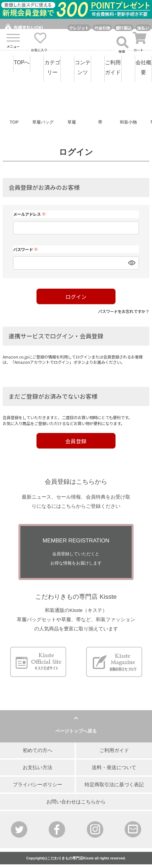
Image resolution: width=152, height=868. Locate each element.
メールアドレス (29, 214)
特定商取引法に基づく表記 (114, 785)
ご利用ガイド (113, 67)
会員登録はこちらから (76, 482)
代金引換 (102, 28)
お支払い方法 (38, 767)
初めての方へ (38, 750)
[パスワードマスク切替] (131, 263)
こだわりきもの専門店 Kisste (76, 597)
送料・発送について (114, 767)
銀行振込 (124, 28)
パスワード (25, 249)
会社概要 (143, 67)
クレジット (79, 28)
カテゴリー (52, 67)
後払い (143, 28)
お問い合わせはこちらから (76, 802)
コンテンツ (83, 67)
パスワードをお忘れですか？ (124, 311)
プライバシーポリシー (38, 785)
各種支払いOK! (28, 28)
